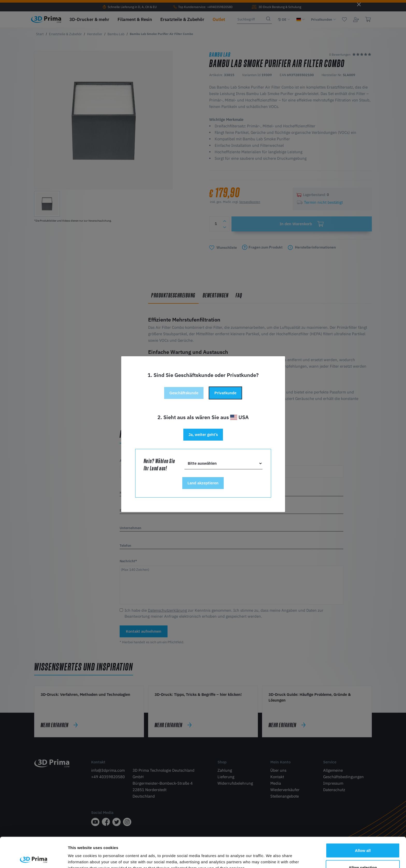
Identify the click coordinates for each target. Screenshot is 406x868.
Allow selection (363, 837)
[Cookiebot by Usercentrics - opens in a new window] (34, 858)
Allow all (363, 820)
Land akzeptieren (203, 483)
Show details (272, 855)
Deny (363, 854)
